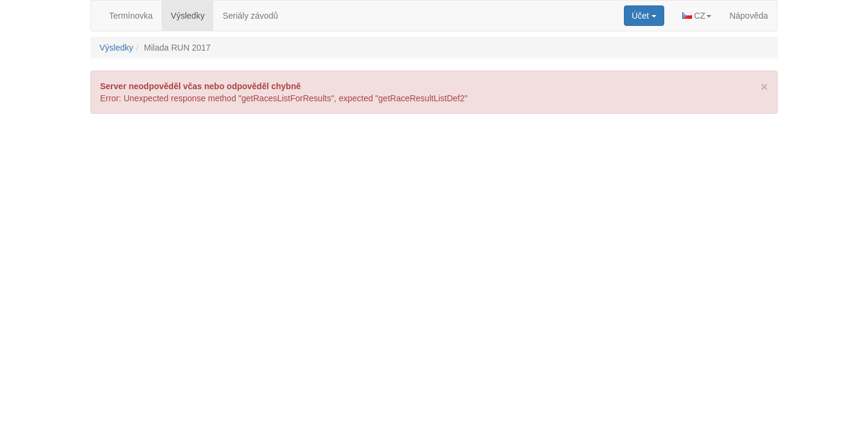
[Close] (764, 86)
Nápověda (749, 16)
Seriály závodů (250, 16)
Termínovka (131, 16)
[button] (697, 16)
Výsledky (187, 16)
